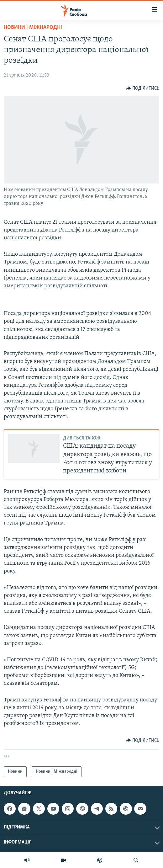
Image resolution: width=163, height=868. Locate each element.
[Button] (143, 88)
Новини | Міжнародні (33, 27)
